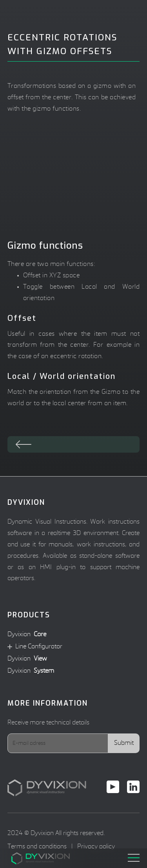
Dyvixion (27, 635)
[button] (134, 855)
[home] (27, 859)
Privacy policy (96, 847)
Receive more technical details (48, 723)
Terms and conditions (37, 847)
